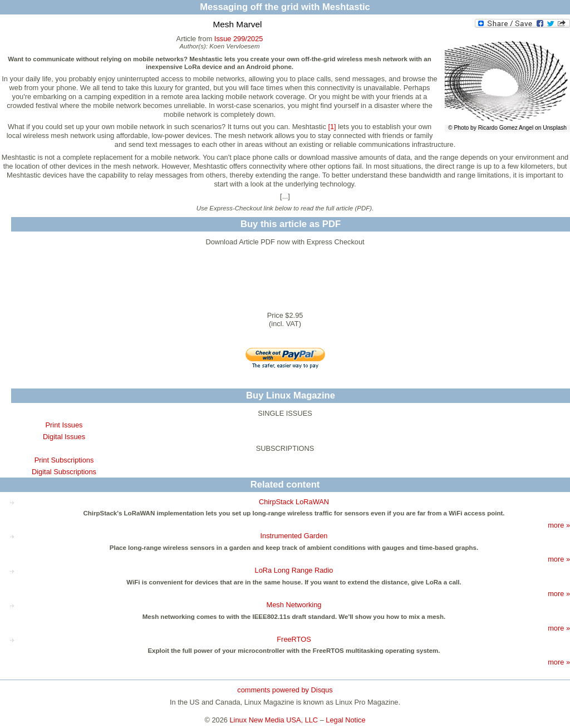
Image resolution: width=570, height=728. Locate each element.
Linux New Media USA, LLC (274, 720)
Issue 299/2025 (239, 39)
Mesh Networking (294, 605)
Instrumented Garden (294, 536)
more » (559, 525)
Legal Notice (345, 720)
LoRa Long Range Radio (294, 570)
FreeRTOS (294, 639)
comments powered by (285, 690)
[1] (332, 127)
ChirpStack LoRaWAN (294, 502)
